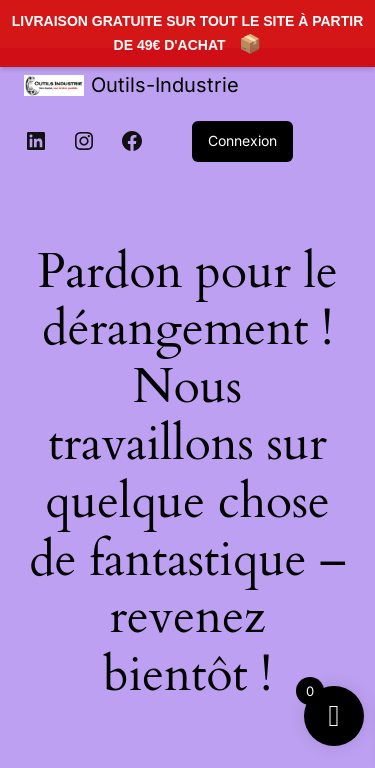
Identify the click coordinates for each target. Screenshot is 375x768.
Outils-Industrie (165, 85)
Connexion (242, 140)
